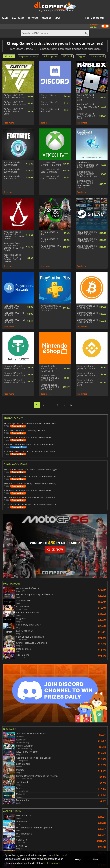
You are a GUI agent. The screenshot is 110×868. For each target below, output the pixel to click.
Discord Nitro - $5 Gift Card (50, 110)
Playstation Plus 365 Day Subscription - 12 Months (51, 308)
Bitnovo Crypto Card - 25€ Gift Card (87, 314)
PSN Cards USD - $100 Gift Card (12, 307)
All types (9, 56)
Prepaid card (97, 56)
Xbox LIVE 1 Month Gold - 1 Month (50, 178)
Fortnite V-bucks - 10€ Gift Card (13, 178)
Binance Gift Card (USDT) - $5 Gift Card (14, 374)
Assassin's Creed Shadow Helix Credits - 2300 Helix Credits (14, 235)
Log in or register (95, 18)
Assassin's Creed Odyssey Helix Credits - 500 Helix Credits (13, 258)
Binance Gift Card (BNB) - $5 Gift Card (87, 374)
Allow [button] (95, 859)
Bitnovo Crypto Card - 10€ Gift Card (87, 307)
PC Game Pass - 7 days (49, 233)
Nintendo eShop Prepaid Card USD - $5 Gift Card (50, 369)
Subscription (50, 56)
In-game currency (29, 56)
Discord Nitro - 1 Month (49, 96)
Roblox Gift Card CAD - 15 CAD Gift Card (86, 116)
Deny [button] (78, 859)
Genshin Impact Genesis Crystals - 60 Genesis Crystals (88, 165)
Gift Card (67, 56)
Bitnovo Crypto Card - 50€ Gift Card (87, 321)
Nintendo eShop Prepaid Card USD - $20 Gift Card (50, 387)
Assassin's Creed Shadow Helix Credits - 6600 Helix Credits (14, 247)
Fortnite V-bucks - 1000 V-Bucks (13, 164)
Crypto (81, 56)
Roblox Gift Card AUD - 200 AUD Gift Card (87, 107)
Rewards (46, 18)
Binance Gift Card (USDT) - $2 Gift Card (14, 368)
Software (33, 18)
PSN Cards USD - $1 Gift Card (14, 314)
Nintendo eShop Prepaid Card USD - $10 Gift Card (50, 378)
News (57, 18)
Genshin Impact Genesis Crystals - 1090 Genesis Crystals (86, 184)
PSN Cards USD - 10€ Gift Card (14, 321)
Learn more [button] (54, 863)
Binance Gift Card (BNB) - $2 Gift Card (87, 368)
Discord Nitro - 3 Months (49, 103)
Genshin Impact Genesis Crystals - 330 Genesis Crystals (88, 174)
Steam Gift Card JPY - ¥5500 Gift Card (87, 247)
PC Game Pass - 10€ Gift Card (51, 247)
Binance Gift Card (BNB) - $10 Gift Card (86, 383)
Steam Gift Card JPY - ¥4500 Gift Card (87, 240)
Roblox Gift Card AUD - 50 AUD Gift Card (86, 98)
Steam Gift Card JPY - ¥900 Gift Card (87, 233)
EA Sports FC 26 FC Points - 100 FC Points (15, 103)
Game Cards (18, 18)
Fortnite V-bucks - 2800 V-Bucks (13, 171)
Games (5, 18)
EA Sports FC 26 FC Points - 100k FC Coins (13, 111)
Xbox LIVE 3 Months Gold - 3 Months (51, 171)
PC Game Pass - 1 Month (49, 240)
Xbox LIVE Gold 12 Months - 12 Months (51, 164)
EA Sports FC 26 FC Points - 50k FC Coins (14, 96)
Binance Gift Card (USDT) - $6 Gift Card (14, 381)
